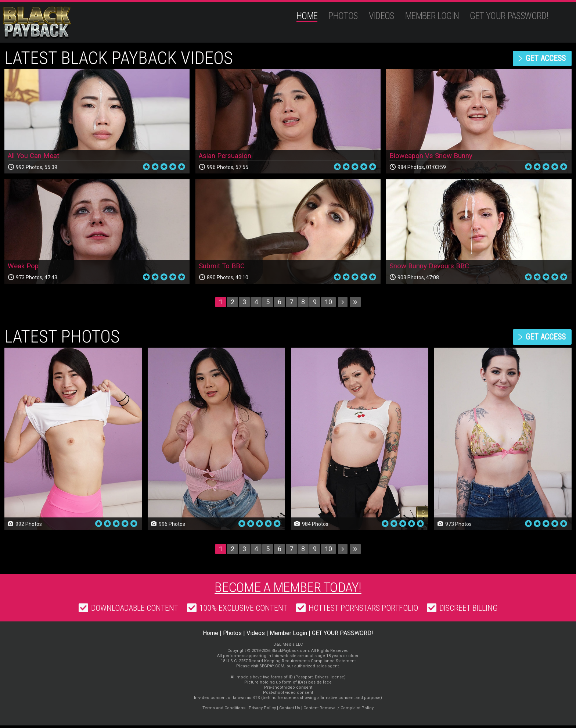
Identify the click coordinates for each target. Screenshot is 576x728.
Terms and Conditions (224, 711)
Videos (381, 16)
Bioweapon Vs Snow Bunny (433, 156)
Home (307, 16)
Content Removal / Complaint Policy (339, 711)
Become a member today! (288, 589)
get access (542, 58)
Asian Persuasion (226, 156)
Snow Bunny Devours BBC (431, 266)
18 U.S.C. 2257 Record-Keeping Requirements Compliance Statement (288, 664)
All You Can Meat (35, 156)
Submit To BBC (223, 266)
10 (328, 302)
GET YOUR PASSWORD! (509, 16)
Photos (343, 16)
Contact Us (290, 711)
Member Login (432, 16)
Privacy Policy (262, 711)
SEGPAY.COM (272, 669)
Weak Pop (24, 266)
